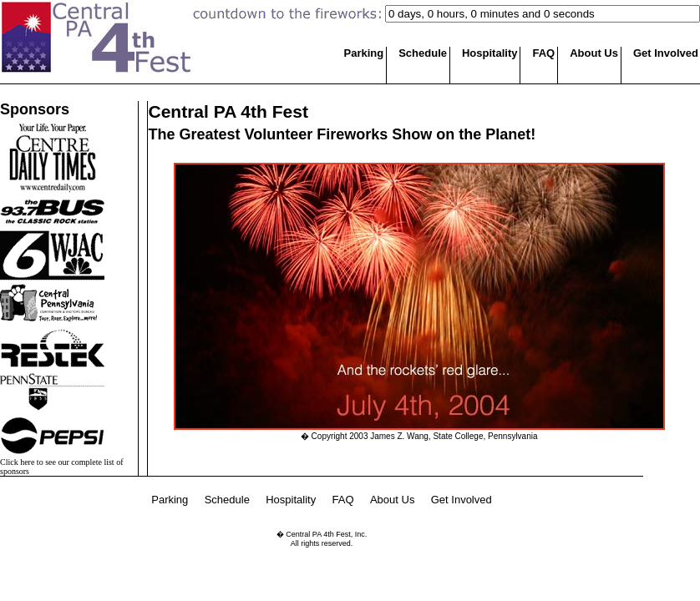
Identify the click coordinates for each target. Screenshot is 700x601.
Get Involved (666, 53)
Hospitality (489, 53)
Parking (364, 53)
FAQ (543, 53)
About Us (594, 53)
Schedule (423, 53)
